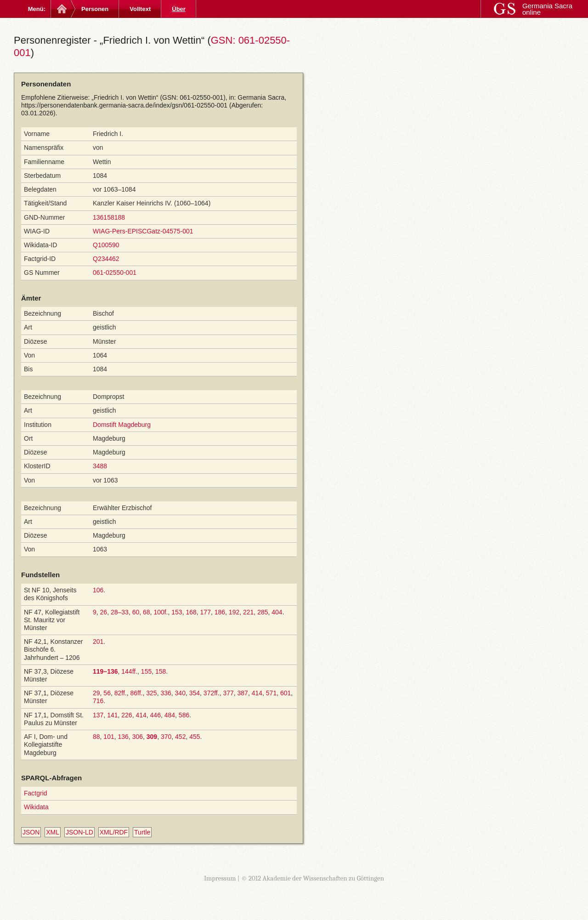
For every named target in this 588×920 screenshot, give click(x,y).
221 (248, 612)
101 (109, 737)
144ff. (129, 671)
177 (206, 612)
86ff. (137, 693)
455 (195, 737)
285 (263, 612)
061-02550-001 (115, 273)
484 (170, 715)
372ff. (212, 693)
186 (220, 612)
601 (286, 693)
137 (98, 715)
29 (96, 693)
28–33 (120, 612)
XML (53, 832)
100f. (161, 612)
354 (195, 693)
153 (177, 612)
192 (234, 612)
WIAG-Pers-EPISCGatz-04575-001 (143, 231)
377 (228, 693)
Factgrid (36, 793)
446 (155, 715)
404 (277, 612)
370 (166, 737)
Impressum (220, 878)
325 (151, 693)
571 (271, 693)
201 (98, 642)
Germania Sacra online (547, 9)
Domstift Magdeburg (122, 425)
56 (107, 693)
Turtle (142, 832)
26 (104, 612)
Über (179, 9)
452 (180, 737)
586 (184, 715)
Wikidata (36, 807)
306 (138, 737)
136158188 (109, 217)
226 (127, 715)
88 (96, 737)
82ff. (121, 693)
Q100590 (106, 245)
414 (257, 693)
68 (147, 612)
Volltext (140, 9)
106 (98, 590)
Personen (95, 9)
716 (98, 701)
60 (136, 612)
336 (166, 693)
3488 (100, 466)
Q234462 (106, 259)
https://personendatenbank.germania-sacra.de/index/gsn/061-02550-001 (124, 105)
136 (123, 737)
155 (146, 671)
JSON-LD (79, 832)
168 (191, 612)
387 (243, 693)
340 (180, 693)
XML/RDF (114, 832)
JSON (31, 832)
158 (161, 671)
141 (112, 715)
